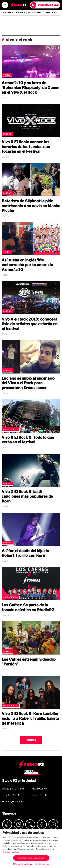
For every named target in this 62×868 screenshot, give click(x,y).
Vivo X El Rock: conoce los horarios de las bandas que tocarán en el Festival (26, 147)
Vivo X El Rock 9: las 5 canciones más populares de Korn (27, 496)
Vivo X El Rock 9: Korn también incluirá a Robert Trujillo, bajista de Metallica (30, 718)
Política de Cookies (11, 852)
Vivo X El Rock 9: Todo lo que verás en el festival (28, 440)
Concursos (51, 13)
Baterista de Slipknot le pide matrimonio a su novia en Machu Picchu (31, 206)
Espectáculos (10, 429)
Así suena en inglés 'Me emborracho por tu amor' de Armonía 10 (27, 265)
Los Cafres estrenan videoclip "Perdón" (29, 662)
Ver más (31, 740)
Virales (20, 13)
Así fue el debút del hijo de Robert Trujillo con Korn (25, 553)
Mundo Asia (35, 13)
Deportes (7, 13)
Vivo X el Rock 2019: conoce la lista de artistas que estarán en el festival (30, 324)
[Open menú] (5, 5)
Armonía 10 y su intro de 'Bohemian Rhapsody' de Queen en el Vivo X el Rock (31, 88)
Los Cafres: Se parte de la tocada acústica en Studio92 (28, 607)
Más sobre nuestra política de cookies (31, 864)
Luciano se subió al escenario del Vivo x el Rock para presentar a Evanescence (28, 383)
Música (7, 134)
